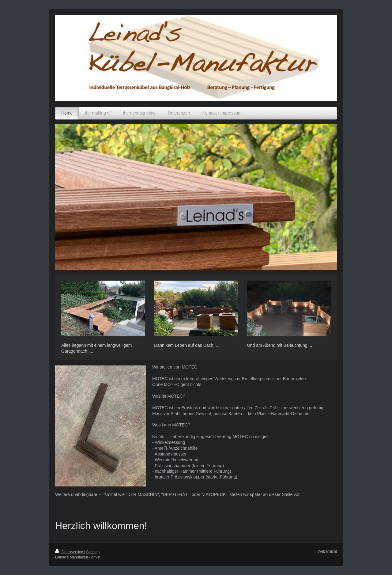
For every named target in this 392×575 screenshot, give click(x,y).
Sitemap (93, 552)
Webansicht (327, 551)
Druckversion (70, 552)
